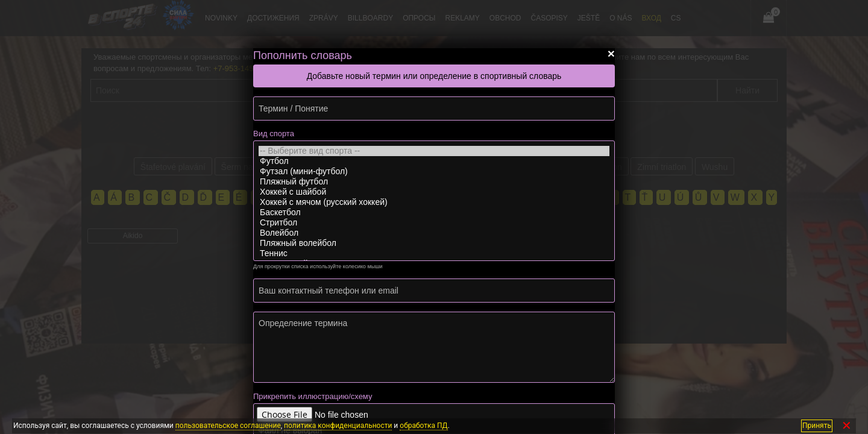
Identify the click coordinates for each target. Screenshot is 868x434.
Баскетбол (434, 212)
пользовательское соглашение (228, 426)
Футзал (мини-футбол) (434, 171)
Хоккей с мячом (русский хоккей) (434, 202)
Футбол (434, 161)
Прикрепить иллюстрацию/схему (313, 396)
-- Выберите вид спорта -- (434, 151)
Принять (817, 426)
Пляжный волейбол (434, 243)
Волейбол (434, 233)
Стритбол (434, 223)
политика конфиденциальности (338, 426)
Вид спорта (274, 134)
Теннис (434, 253)
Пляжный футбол (434, 182)
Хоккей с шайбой (434, 192)
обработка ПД (423, 426)
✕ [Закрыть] (847, 426)
